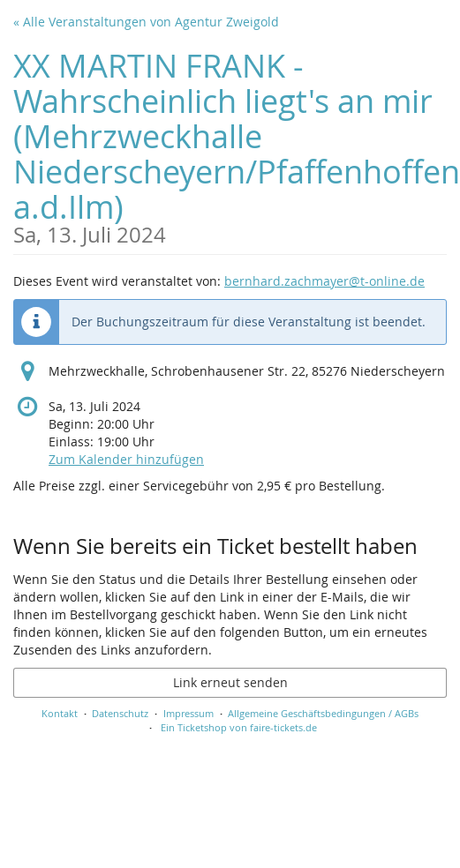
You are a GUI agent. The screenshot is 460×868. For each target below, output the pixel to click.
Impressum (189, 713)
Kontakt (60, 713)
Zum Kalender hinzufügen (126, 459)
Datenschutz (120, 713)
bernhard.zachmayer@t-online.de (324, 281)
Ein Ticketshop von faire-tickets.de (239, 727)
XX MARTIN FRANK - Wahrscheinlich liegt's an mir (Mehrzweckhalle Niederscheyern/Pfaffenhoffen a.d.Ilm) (237, 145)
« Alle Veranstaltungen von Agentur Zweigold (146, 22)
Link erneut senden (230, 682)
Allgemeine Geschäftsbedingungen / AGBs (323, 713)
